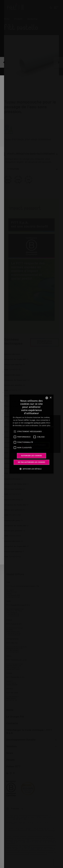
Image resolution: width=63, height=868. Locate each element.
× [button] (51, 398)
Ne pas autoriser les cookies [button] (32, 462)
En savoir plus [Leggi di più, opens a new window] (45, 425)
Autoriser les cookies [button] (32, 456)
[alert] (31, 434)
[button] (32, 469)
